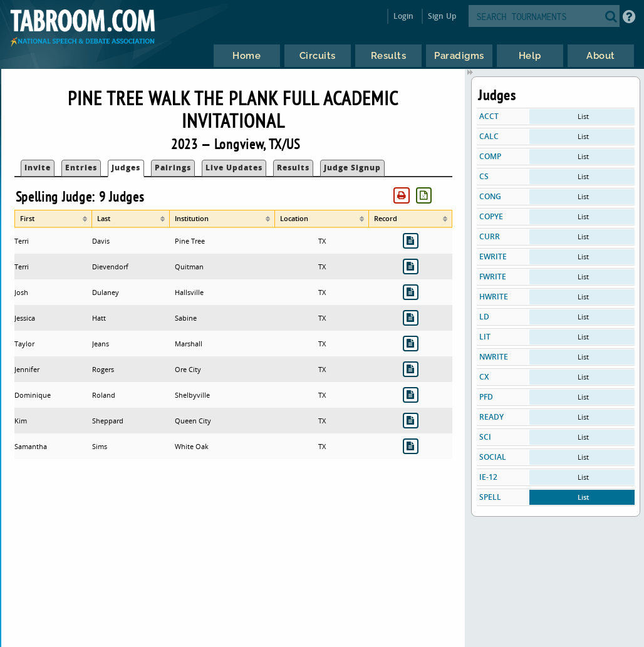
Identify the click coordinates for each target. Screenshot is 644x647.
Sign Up (442, 16)
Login (404, 16)
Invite (38, 168)
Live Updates (234, 168)
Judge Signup (352, 168)
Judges (126, 168)
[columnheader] (53, 219)
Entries (81, 168)
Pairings (173, 168)
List (583, 116)
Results (293, 168)
